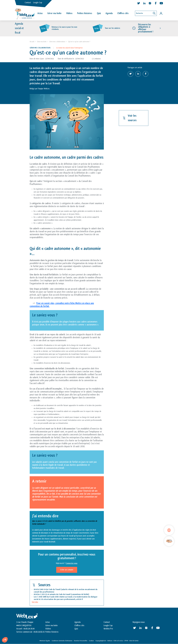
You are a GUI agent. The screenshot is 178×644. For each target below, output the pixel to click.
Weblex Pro (108, 629)
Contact (28, 3)
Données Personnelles (81, 641)
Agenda (109, 13)
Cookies (91, 641)
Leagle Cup (38, 3)
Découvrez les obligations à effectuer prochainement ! (146, 28)
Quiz (99, 13)
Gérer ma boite (42, 42)
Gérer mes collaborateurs (57, 42)
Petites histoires (85, 13)
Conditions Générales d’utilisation (62, 641)
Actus (40, 13)
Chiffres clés (123, 13)
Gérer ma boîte (54, 13)
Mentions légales (45, 641)
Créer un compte (67, 570)
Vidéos (69, 13)
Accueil (32, 42)
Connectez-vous (72, 563)
